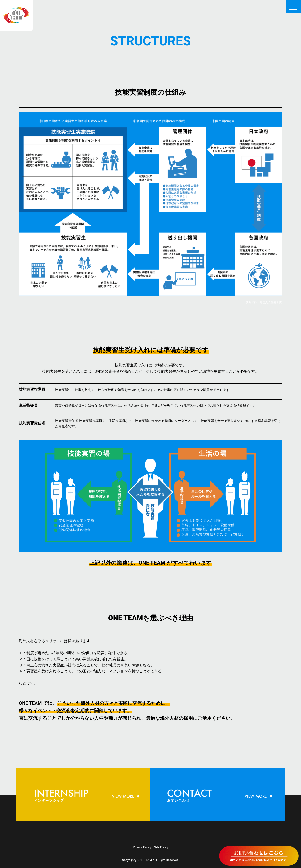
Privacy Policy (142, 847)
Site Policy (161, 847)
